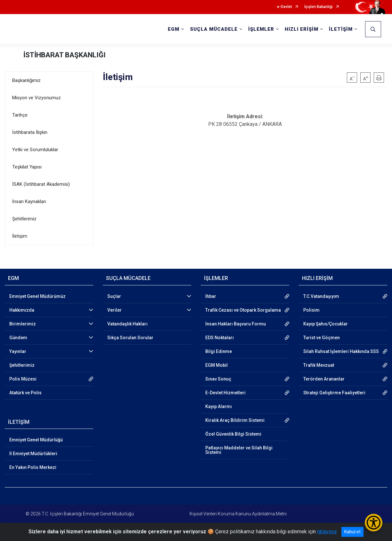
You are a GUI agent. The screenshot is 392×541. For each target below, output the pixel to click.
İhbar (211, 296)
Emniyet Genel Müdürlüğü (36, 440)
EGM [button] (174, 29)
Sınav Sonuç (218, 379)
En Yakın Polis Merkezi (33, 467)
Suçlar (114, 296)
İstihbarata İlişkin (30, 132)
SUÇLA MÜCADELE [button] (214, 29)
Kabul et (352, 532)
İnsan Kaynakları (29, 201)
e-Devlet (285, 7)
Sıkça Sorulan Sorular (130, 338)
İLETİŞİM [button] (341, 29)
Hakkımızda (22, 310)
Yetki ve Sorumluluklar (35, 150)
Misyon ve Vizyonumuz (37, 98)
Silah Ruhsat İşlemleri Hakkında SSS (341, 351)
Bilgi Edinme (219, 351)
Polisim (311, 310)
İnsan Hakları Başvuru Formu (236, 324)
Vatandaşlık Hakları (127, 324)
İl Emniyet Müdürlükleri (33, 454)
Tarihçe (20, 115)
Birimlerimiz (23, 324)
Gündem (18, 338)
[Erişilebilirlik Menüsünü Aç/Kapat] (374, 523)
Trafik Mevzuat (319, 365)
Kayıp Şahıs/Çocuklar (326, 324)
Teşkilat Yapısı (27, 167)
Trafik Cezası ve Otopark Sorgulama (243, 310)
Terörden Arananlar (324, 379)
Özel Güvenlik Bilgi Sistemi (233, 434)
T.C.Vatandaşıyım (321, 296)
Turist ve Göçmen (322, 338)
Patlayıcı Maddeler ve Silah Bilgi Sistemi (239, 450)
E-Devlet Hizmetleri (225, 393)
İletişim (20, 236)
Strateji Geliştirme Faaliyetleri (334, 393)
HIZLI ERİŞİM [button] (302, 29)
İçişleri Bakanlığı (318, 7)
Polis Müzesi (23, 379)
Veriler (114, 310)
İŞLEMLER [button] (261, 29)
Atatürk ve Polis (25, 393)
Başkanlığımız (26, 80)
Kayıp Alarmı (219, 406)
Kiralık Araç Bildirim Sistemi (235, 420)
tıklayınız (327, 532)
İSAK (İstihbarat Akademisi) (41, 184)
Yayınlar (18, 351)
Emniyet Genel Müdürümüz (37, 296)
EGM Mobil (216, 365)
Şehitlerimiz (24, 219)
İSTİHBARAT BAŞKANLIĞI (65, 55)
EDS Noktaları (220, 338)
